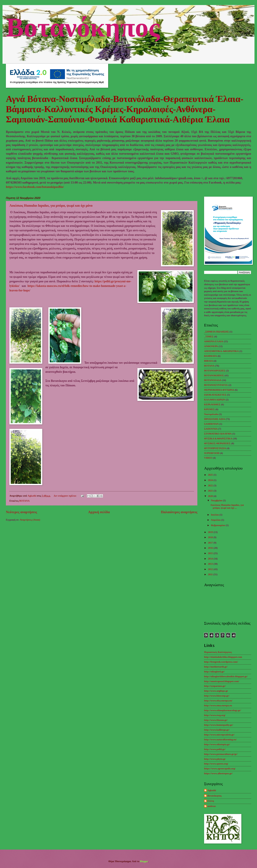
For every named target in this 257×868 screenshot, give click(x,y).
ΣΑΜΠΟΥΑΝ (211, 424)
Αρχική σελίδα (99, 512)
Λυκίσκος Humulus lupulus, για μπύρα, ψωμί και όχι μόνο (51, 206)
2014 (211, 559)
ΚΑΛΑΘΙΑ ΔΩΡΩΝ (215, 400)
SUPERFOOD (212, 453)
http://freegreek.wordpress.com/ (221, 662)
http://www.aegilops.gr (216, 691)
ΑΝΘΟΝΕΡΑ (211, 346)
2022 (211, 486)
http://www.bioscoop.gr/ (217, 696)
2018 (211, 537)
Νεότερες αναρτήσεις (21, 512)
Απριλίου (216, 520)
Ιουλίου (215, 515)
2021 (211, 491)
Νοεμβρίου (217, 500)
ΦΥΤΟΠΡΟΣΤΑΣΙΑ (215, 448)
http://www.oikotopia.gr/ (217, 744)
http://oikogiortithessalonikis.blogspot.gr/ (226, 676)
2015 (211, 553)
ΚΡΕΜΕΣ (209, 409)
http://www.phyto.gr (215, 759)
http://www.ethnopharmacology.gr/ (223, 710)
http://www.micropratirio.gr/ (219, 735)
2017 (211, 543)
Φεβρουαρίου (218, 525)
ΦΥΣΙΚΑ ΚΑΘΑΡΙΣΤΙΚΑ (218, 439)
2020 (211, 496)
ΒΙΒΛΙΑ (208, 361)
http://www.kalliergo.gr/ (217, 730)
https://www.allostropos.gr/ (218, 773)
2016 (211, 548)
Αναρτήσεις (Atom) (30, 520)
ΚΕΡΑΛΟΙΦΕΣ (212, 404)
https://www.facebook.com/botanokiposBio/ (35, 187)
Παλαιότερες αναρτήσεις (179, 512)
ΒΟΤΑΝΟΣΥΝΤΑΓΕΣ (216, 385)
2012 (211, 569)
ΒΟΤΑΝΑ (25, 501)
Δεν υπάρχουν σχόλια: (66, 496)
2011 (211, 574)
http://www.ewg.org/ (215, 715)
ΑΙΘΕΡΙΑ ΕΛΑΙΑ (214, 341)
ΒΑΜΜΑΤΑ (210, 356)
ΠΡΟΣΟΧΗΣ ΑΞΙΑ (215, 419)
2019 (211, 532)
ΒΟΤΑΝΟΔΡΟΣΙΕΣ (215, 371)
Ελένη (211, 801)
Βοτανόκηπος (83, 26)
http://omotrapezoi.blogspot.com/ (222, 681)
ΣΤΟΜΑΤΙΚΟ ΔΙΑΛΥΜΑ (218, 434)
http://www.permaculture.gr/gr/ (221, 754)
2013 (211, 564)
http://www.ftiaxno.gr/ (216, 720)
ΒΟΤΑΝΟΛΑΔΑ (213, 380)
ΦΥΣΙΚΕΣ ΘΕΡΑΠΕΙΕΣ (217, 443)
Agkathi (212, 790)
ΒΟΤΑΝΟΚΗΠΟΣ (214, 375)
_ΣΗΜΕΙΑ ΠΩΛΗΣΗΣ (216, 332)
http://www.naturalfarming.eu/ (220, 739)
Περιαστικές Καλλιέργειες (218, 652)
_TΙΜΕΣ (209, 337)
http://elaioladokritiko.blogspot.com (223, 657)
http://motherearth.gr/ (216, 667)
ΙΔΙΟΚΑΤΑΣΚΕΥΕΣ (215, 395)
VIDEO (208, 458)
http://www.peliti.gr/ (215, 749)
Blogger (144, 861)
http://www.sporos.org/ (216, 764)
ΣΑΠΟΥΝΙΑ (211, 429)
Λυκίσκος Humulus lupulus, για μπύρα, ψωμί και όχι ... (227, 506)
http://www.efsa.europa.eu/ (218, 701)
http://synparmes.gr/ (215, 686)
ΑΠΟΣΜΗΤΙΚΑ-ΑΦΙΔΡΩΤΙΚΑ (221, 351)
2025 (211, 475)
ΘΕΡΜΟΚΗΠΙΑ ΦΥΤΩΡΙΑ (219, 390)
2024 (211, 480)
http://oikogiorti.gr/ (214, 672)
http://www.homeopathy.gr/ (219, 725)
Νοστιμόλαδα (211, 414)
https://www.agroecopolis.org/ (220, 769)
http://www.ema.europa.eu (218, 705)
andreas (212, 806)
